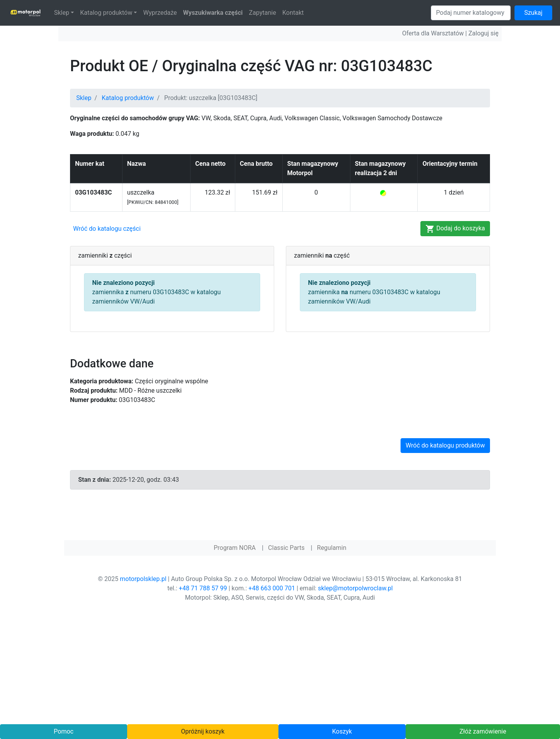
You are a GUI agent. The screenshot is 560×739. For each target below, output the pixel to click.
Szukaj (533, 13)
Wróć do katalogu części (107, 229)
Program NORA (234, 548)
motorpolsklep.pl (143, 579)
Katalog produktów (106, 13)
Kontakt (293, 13)
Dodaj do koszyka (455, 229)
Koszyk (342, 731)
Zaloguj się (483, 33)
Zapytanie (262, 13)
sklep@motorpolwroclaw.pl (355, 588)
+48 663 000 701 (272, 588)
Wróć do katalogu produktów (445, 445)
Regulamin (332, 548)
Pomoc (64, 731)
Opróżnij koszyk (203, 731)
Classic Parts (286, 548)
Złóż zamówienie (483, 731)
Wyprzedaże (160, 13)
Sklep (62, 13)
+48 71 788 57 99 (203, 588)
